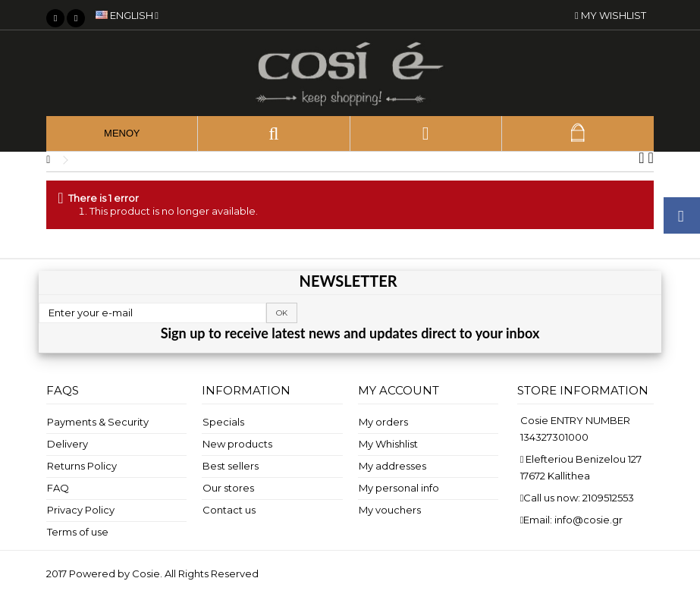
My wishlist (611, 15)
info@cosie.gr (589, 520)
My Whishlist (388, 444)
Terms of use (78, 532)
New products (237, 444)
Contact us (229, 510)
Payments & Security (98, 422)
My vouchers (390, 510)
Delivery (67, 444)
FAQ (58, 488)
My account (399, 390)
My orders (383, 422)
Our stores (228, 488)
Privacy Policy (81, 510)
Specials (223, 422)
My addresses (392, 466)
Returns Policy (82, 466)
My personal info (399, 488)
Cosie (146, 573)
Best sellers (231, 466)
